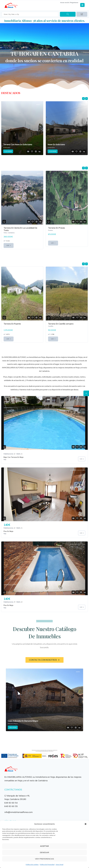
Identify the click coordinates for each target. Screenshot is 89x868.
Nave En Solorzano (56, 144)
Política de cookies (32, 864)
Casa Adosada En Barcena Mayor (23, 721)
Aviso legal (59, 864)
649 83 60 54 (11, 802)
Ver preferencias (44, 859)
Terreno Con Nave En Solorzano (18, 144)
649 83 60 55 (11, 806)
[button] (86, 824)
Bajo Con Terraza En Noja (14, 457)
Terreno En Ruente (12, 324)
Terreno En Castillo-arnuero (61, 324)
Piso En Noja (8, 531)
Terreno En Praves (56, 228)
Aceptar (45, 846)
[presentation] (83, 99)
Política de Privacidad (47, 864)
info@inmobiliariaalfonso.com (18, 812)
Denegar (44, 852)
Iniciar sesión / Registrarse (69, 2)
